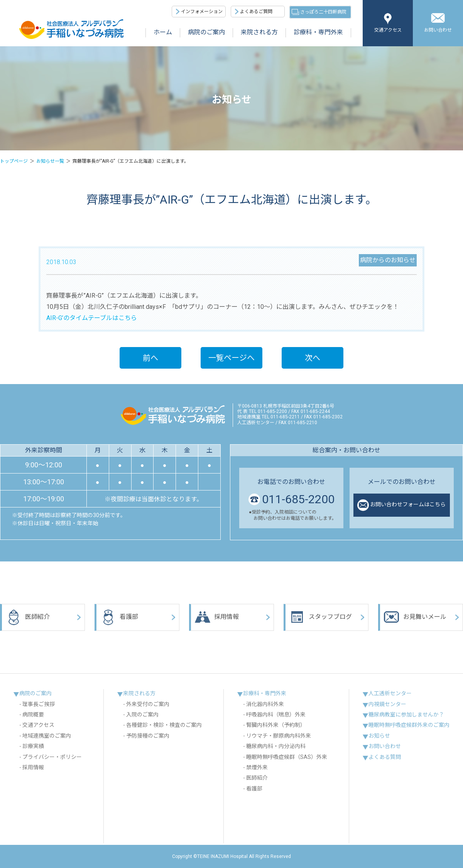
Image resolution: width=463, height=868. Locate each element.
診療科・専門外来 (318, 32)
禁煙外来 (257, 767)
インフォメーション (202, 12)
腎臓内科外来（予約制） (276, 725)
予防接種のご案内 (148, 736)
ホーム (163, 32)
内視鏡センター (387, 704)
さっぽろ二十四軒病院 (323, 12)
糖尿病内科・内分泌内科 (276, 746)
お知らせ (379, 736)
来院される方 (259, 32)
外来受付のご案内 (148, 704)
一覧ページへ (231, 358)
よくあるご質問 (256, 12)
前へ (150, 358)
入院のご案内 (142, 715)
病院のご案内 (206, 32)
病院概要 (33, 715)
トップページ (14, 161)
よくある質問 (385, 757)
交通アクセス (388, 30)
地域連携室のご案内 (47, 736)
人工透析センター (390, 693)
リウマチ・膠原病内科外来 (279, 736)
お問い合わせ (438, 30)
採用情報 (217, 617)
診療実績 (33, 746)
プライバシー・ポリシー (52, 757)
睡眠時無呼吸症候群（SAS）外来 (287, 757)
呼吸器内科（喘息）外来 (276, 715)
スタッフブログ (321, 617)
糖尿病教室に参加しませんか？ (406, 715)
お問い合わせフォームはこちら (401, 505)
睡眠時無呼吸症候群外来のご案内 (409, 725)
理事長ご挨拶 (39, 704)
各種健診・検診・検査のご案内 (164, 725)
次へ (313, 358)
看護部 (119, 617)
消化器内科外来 (265, 704)
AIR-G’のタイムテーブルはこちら (92, 318)
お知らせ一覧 (50, 161)
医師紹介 (28, 617)
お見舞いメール (415, 617)
